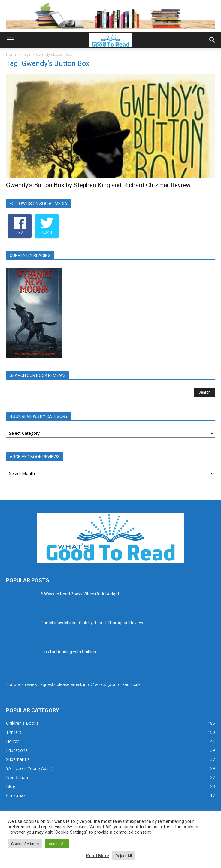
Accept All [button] (57, 844)
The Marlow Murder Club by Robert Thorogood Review (92, 623)
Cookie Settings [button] (25, 844)
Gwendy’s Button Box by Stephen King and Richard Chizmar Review (98, 185)
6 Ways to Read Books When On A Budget (80, 594)
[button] (10, 40)
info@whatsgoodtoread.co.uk (112, 684)
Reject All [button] (124, 856)
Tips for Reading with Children (69, 652)
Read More (98, 856)
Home (11, 54)
